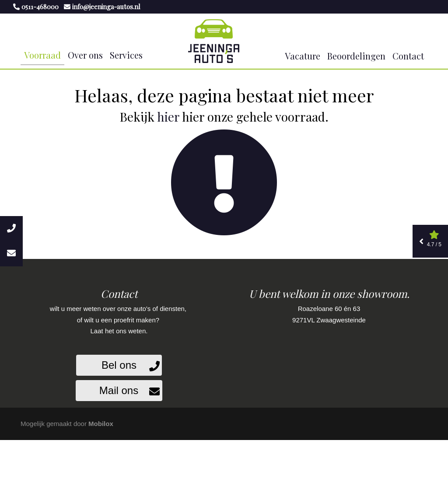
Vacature (303, 56)
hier (168, 117)
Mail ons (119, 390)
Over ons (85, 55)
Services (126, 55)
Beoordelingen (356, 56)
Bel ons (119, 365)
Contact (408, 56)
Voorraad (42, 55)
